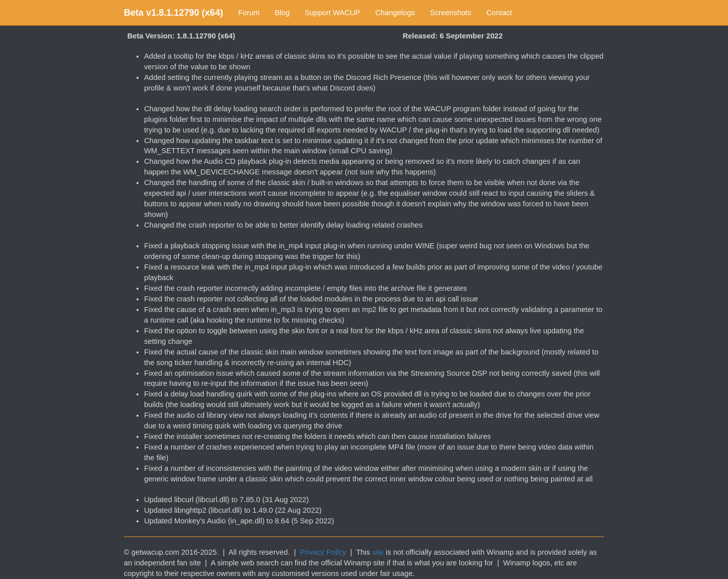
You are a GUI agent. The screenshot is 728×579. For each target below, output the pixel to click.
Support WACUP (332, 13)
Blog (282, 13)
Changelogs (395, 13)
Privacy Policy (323, 552)
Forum (249, 13)
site (378, 552)
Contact (499, 13)
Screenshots (451, 13)
